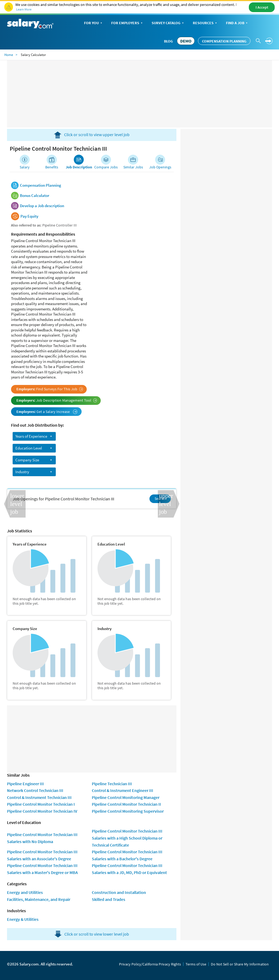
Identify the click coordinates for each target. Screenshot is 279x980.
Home (9, 55)
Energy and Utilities (25, 892)
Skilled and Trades (109, 899)
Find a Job (237, 23)
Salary (25, 167)
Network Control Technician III (35, 790)
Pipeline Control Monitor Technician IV (42, 811)
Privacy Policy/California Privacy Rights (150, 964)
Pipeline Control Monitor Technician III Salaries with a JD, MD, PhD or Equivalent (129, 869)
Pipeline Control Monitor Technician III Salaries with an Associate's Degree (42, 855)
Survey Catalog (168, 23)
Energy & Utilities (23, 919)
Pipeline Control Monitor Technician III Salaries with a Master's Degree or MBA (42, 869)
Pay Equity (29, 216)
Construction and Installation (119, 892)
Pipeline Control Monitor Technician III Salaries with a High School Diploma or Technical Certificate (127, 838)
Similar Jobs (133, 167)
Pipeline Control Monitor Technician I (41, 804)
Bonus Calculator (35, 196)
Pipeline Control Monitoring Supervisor (128, 811)
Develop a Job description (42, 206)
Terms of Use (196, 964)
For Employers (127, 23)
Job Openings (160, 167)
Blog (168, 41)
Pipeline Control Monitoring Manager (126, 797)
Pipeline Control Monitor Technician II (126, 804)
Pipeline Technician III (112, 784)
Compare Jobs (106, 167)
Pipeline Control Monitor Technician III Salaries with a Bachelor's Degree (127, 855)
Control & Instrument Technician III (39, 797)
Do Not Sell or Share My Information (240, 964)
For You (94, 23)
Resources (205, 23)
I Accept (262, 7)
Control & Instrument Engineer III (123, 790)
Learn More (24, 9)
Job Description (79, 167)
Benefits (52, 167)
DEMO (186, 41)
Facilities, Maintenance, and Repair (39, 899)
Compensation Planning (224, 41)
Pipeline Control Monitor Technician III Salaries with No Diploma (42, 838)
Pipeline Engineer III (25, 784)
